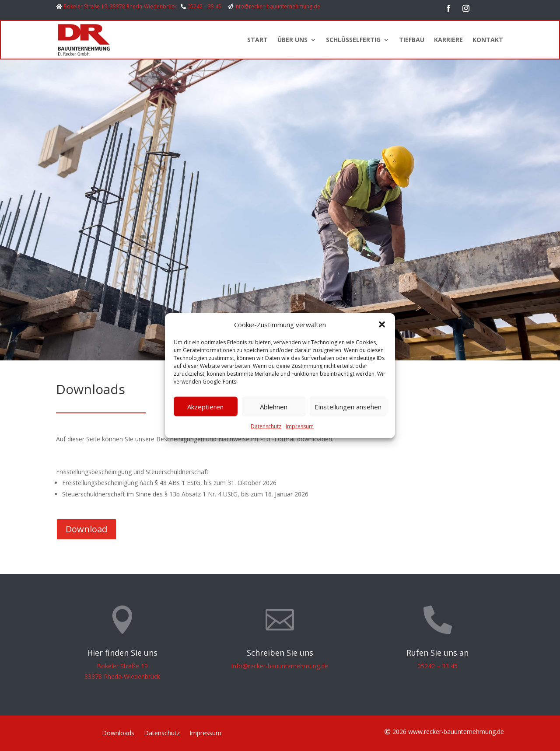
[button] (382, 325)
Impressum (300, 426)
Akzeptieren (205, 407)
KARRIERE (448, 40)
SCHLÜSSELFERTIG (353, 40)
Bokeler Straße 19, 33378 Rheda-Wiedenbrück (120, 6)
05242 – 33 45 (204, 6)
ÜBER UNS (292, 40)
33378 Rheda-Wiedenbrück (122, 676)
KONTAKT (488, 40)
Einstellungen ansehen (348, 407)
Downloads (118, 734)
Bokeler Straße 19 (122, 666)
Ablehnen (274, 407)
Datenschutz (266, 426)
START (257, 40)
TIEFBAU (412, 40)
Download (86, 529)
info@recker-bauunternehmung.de (277, 6)
